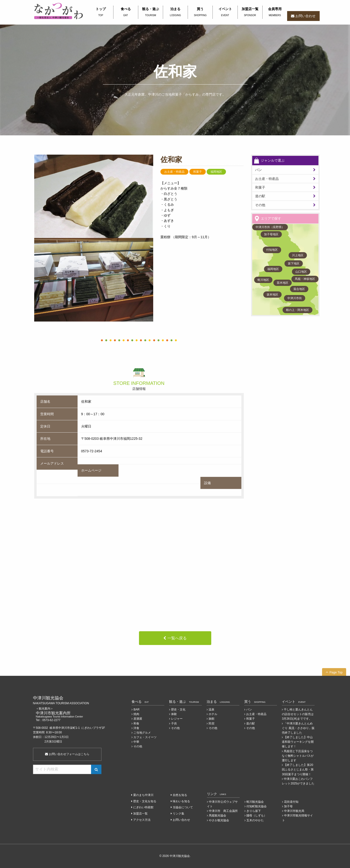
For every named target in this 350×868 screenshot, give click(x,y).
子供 (174, 723)
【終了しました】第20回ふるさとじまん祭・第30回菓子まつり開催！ (298, 769)
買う (200, 12)
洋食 (136, 728)
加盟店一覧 (250, 12)
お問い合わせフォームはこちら (67, 754)
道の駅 (260, 196)
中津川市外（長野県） (270, 227)
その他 (260, 205)
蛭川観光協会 (255, 802)
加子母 (288, 806)
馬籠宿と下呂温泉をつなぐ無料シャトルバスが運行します (298, 756)
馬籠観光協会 (218, 815)
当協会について (183, 807)
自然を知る (180, 795)
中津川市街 (295, 298)
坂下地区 (294, 263)
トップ (101, 12)
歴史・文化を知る (145, 801)
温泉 (211, 710)
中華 (136, 742)
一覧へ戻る (177, 638)
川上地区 (298, 255)
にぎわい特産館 (143, 807)
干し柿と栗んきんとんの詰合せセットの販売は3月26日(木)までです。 (298, 714)
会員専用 (275, 12)
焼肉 (136, 714)
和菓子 (260, 187)
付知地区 (272, 250)
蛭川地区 (263, 280)
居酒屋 (138, 719)
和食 (136, 723)
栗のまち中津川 (143, 795)
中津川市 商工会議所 (223, 811)
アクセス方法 (142, 820)
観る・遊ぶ (151, 12)
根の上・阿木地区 (297, 310)
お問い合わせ (305, 16)
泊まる (175, 12)
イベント (225, 12)
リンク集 (178, 814)
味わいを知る (181, 801)
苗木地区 (283, 283)
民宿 (211, 723)
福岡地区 (273, 269)
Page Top (336, 672)
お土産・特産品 (267, 179)
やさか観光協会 (219, 820)
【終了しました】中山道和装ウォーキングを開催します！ (298, 742)
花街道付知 (291, 802)
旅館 (211, 719)
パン (249, 710)
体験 (174, 714)
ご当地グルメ (142, 733)
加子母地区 (271, 234)
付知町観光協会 (257, 806)
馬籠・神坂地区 (305, 279)
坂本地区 (272, 295)
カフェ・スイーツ (145, 737)
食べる (126, 12)
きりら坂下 (254, 811)
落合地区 (299, 289)
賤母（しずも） (257, 815)
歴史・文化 (178, 710)
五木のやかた (255, 820)
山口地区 (301, 272)
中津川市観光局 (294, 811)
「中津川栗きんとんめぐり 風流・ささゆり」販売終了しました (298, 728)
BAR (136, 710)
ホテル (213, 714)
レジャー (177, 719)
